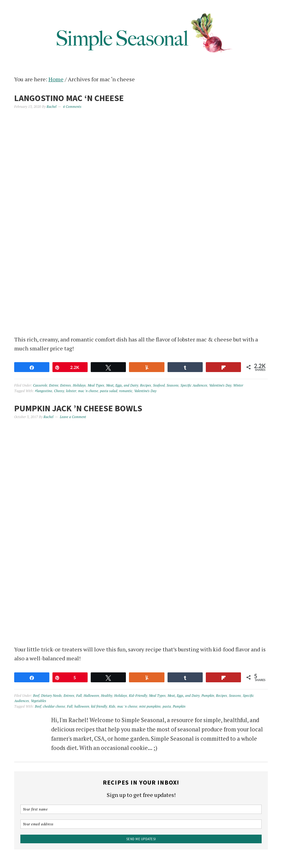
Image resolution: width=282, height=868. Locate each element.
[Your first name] (141, 809)
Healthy (107, 696)
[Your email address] (141, 824)
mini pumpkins (150, 706)
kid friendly (99, 706)
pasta (167, 706)
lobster (71, 391)
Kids (112, 706)
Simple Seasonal (141, 32)
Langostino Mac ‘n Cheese (69, 98)
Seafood (159, 385)
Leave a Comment (73, 417)
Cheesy (59, 391)
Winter (238, 385)
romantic (126, 391)
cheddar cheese (54, 706)
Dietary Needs (51, 696)
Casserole (40, 385)
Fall (79, 696)
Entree (54, 385)
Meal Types (96, 385)
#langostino (44, 391)
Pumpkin (208, 696)
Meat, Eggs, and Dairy (122, 385)
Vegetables (39, 701)
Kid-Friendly (138, 696)
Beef (36, 696)
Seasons (173, 385)
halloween (82, 706)
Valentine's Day (220, 385)
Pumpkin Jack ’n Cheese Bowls (78, 408)
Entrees (66, 385)
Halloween (91, 696)
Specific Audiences (194, 385)
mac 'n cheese (88, 391)
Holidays (79, 385)
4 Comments (72, 107)
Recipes (146, 385)
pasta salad (109, 391)
